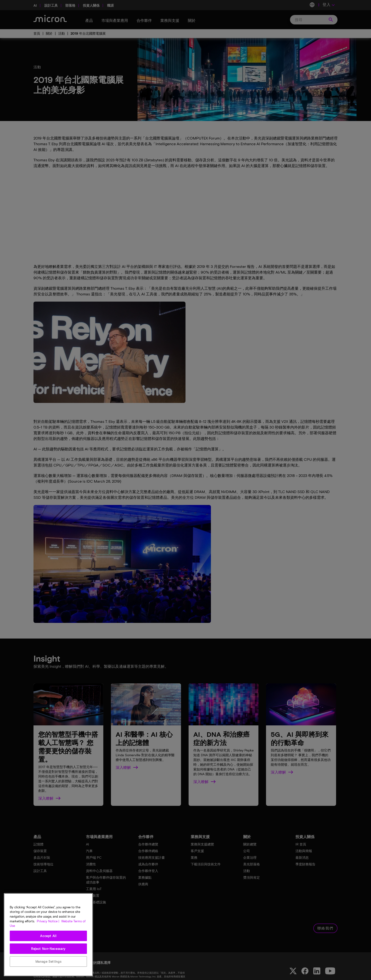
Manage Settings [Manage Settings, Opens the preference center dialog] (48, 961)
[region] (48, 935)
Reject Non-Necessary (48, 949)
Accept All (48, 936)
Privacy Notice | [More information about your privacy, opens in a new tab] (48, 921)
